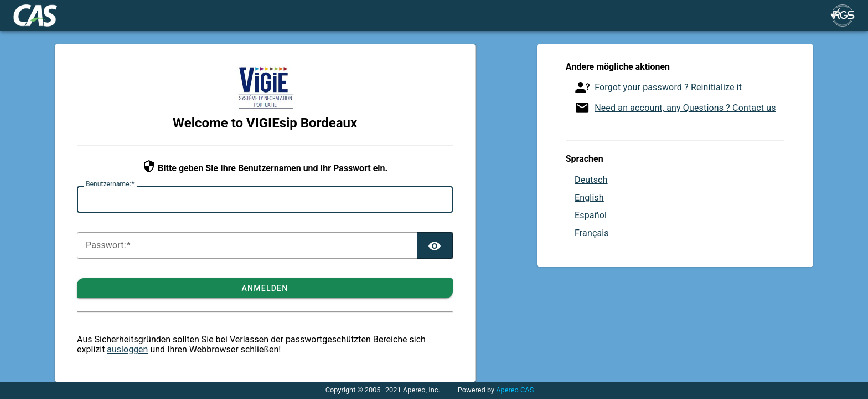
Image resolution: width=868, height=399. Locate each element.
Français (592, 233)
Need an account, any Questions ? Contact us (685, 108)
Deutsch (591, 180)
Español (591, 215)
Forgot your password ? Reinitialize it (668, 87)
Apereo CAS (515, 390)
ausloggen (127, 349)
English (589, 198)
